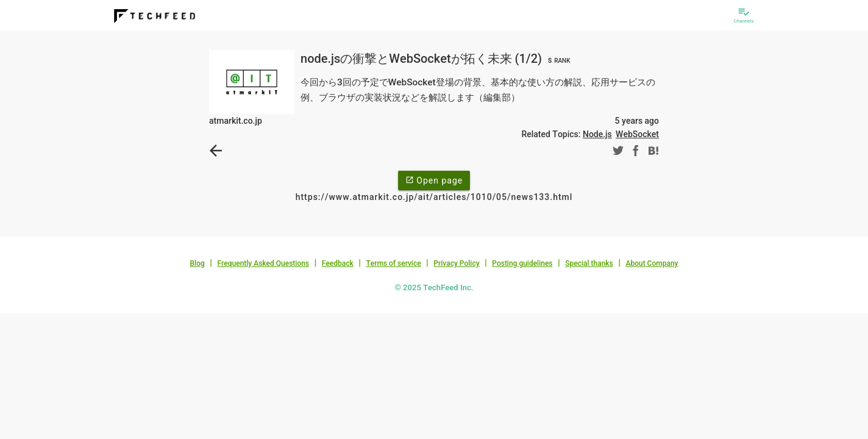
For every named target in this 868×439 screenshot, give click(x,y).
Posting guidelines (522, 263)
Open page (434, 180)
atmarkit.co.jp (236, 121)
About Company (652, 263)
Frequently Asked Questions (263, 263)
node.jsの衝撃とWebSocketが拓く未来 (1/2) (437, 59)
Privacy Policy (456, 263)
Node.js (597, 134)
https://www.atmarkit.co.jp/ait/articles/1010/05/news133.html (434, 197)
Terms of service (393, 263)
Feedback (338, 263)
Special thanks (589, 263)
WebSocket (637, 134)
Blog (197, 263)
